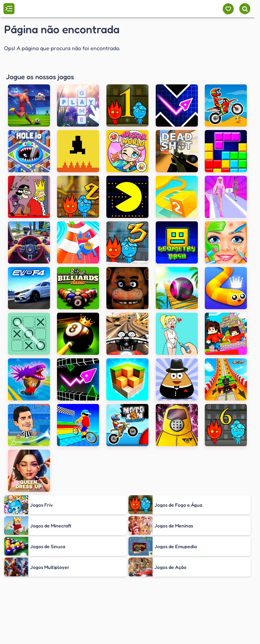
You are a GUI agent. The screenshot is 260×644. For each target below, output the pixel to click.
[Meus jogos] (228, 9)
